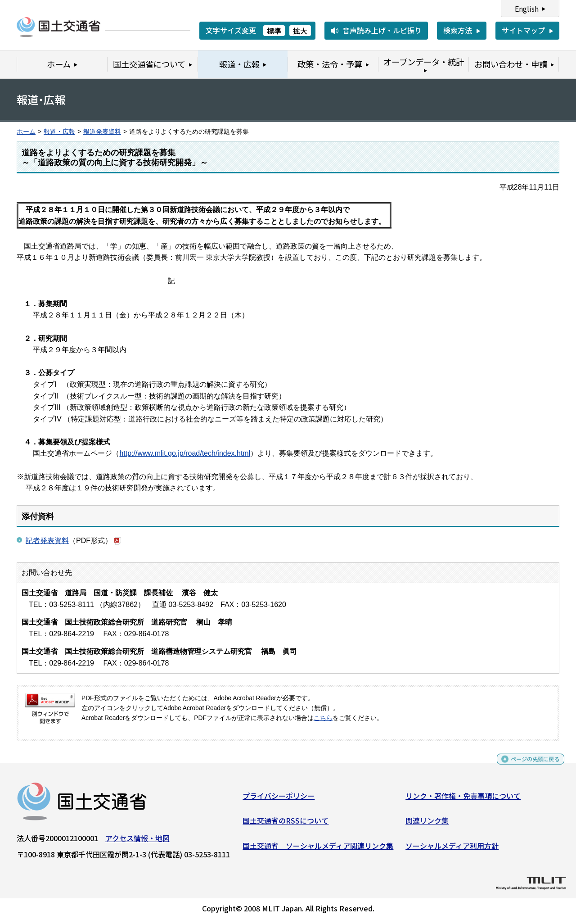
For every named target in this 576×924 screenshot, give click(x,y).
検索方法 (458, 30)
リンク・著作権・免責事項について (463, 799)
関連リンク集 (427, 824)
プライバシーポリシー (279, 799)
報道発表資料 (102, 132)
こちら (323, 718)
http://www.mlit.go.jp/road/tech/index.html (185, 453)
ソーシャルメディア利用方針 (452, 849)
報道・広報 (59, 132)
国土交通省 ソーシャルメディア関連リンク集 (318, 849)
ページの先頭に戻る (528, 766)
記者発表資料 (47, 541)
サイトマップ (523, 30)
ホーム (26, 132)
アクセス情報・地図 (137, 841)
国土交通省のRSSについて (286, 824)
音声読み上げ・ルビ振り (382, 30)
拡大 (300, 31)
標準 (274, 31)
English (527, 9)
